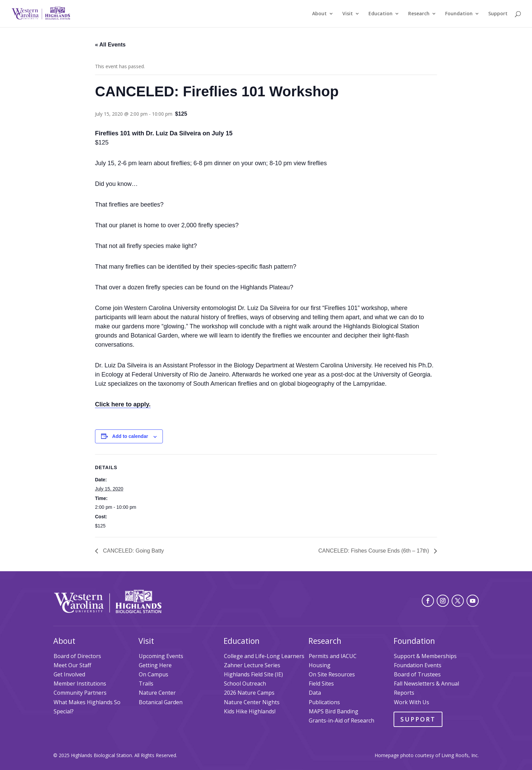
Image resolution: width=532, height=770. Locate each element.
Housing (320, 665)
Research (419, 14)
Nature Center (157, 693)
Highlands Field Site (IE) (253, 674)
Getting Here (155, 665)
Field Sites (321, 684)
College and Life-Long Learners (264, 656)
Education (381, 14)
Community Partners (80, 693)
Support (498, 14)
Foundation (459, 14)
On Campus (154, 674)
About (319, 14)
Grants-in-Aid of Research (341, 720)
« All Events (110, 45)
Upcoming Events (161, 656)
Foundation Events (418, 665)
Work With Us (412, 702)
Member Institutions (80, 684)
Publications (324, 702)
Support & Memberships (425, 656)
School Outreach (245, 684)
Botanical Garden (161, 702)
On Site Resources (332, 674)
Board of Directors (77, 656)
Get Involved (69, 674)
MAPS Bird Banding (334, 711)
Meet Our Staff (72, 665)
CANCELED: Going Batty (133, 551)
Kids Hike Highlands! (250, 711)
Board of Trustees (417, 674)
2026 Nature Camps (249, 693)
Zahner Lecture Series (252, 665)
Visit (348, 14)
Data (315, 693)
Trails (146, 684)
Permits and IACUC (333, 656)
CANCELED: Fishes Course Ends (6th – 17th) (374, 551)
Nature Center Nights (252, 702)
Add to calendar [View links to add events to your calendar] (130, 436)
